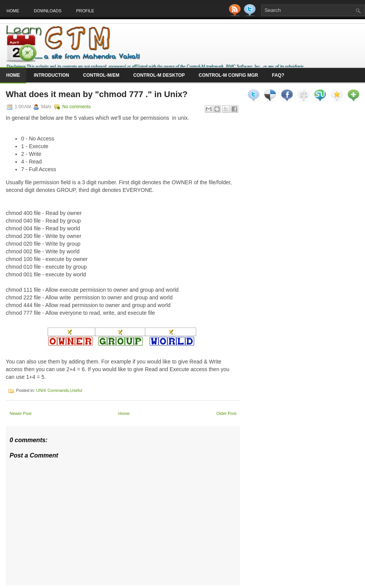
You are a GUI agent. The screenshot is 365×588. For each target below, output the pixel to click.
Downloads (48, 11)
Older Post (226, 413)
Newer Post (21, 413)
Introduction (51, 75)
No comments (76, 107)
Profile (85, 11)
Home (13, 11)
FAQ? (278, 75)
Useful (76, 390)
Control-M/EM (101, 75)
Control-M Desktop (159, 75)
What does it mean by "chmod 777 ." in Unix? (97, 94)
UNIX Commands (53, 390)
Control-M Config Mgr (228, 75)
